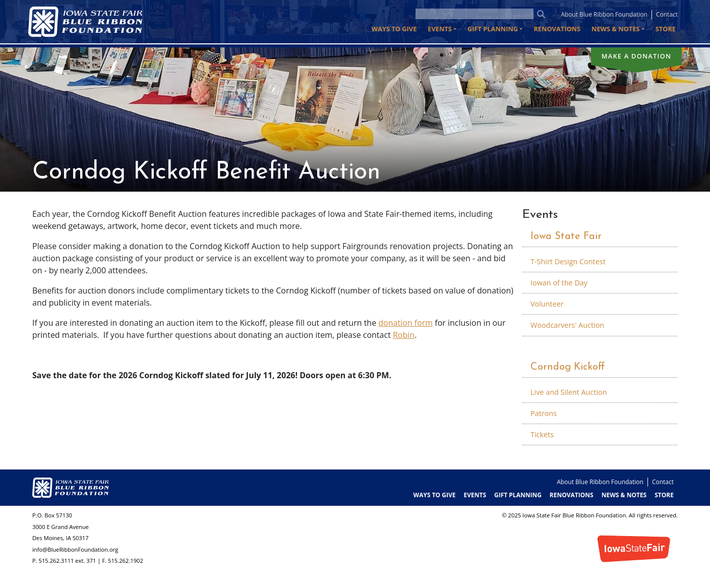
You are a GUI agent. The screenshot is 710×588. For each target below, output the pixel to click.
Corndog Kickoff (568, 367)
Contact (667, 14)
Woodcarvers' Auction (567, 325)
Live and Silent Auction (569, 392)
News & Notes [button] (615, 29)
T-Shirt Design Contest (568, 261)
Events (540, 215)
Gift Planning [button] (493, 29)
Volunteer (547, 304)
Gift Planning (518, 495)
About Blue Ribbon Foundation (604, 14)
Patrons (544, 413)
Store (666, 29)
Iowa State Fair (566, 237)
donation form (405, 323)
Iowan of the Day (559, 283)
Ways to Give (394, 29)
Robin (404, 335)
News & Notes (624, 495)
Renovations (557, 29)
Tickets (542, 434)
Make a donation (637, 56)
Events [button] (440, 29)
